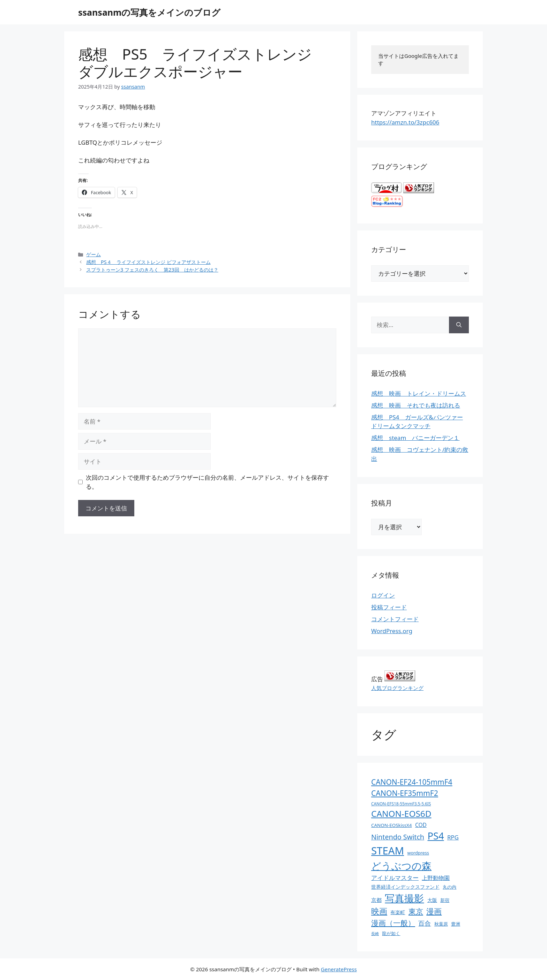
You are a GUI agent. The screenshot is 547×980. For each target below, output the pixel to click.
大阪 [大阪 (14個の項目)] (432, 900)
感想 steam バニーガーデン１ (415, 438)
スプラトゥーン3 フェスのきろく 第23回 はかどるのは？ (152, 270)
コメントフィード (395, 619)
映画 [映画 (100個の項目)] (379, 911)
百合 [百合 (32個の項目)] (425, 923)
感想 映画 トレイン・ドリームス (419, 393)
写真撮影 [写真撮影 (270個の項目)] (404, 898)
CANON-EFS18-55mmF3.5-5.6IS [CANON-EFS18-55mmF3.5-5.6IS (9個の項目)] (401, 804)
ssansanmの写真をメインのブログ (149, 12)
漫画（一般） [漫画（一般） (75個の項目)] (393, 923)
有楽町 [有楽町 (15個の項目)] (398, 912)
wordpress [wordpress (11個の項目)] (418, 853)
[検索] (459, 325)
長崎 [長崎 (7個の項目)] (375, 934)
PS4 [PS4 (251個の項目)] (436, 836)
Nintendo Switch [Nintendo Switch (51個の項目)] (398, 837)
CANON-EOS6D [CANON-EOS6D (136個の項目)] (401, 814)
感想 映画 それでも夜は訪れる (416, 405)
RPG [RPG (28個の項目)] (453, 837)
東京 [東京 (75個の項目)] (416, 911)
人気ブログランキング (397, 688)
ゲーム (93, 254)
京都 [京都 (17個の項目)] (376, 900)
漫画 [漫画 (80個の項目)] (434, 911)
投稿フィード (389, 607)
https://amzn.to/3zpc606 (405, 122)
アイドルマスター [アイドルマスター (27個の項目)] (395, 878)
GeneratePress (339, 969)
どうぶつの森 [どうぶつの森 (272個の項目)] (401, 866)
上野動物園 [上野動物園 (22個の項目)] (436, 878)
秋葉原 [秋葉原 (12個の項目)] (441, 924)
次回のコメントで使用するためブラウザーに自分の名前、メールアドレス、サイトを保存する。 (207, 482)
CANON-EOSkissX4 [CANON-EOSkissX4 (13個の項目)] (391, 825)
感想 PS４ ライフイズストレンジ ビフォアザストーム (148, 262)
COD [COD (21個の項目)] (421, 825)
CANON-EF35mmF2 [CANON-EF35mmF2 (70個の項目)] (405, 793)
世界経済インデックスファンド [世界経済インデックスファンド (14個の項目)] (405, 887)
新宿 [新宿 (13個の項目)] (445, 900)
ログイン (383, 595)
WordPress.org (392, 631)
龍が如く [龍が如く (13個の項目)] (391, 933)
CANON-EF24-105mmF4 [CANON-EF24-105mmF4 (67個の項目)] (412, 782)
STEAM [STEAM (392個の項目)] (388, 851)
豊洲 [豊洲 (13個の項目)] (456, 924)
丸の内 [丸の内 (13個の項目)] (449, 887)
